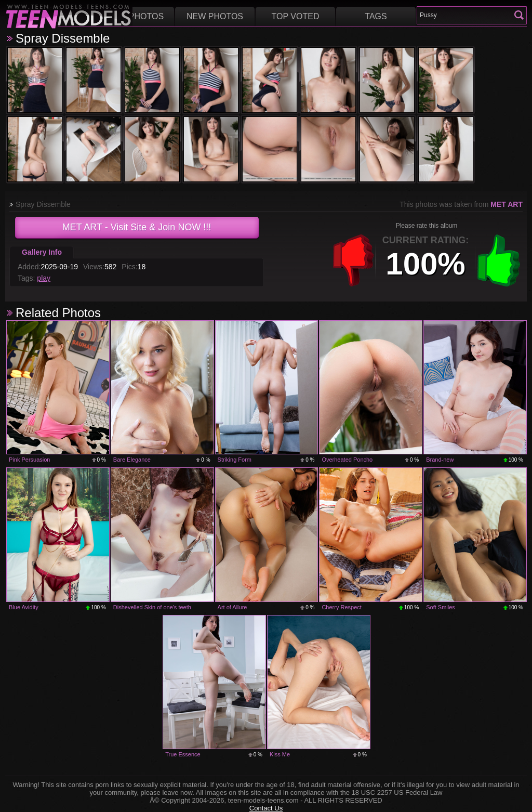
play (44, 278)
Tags (376, 16)
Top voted (296, 16)
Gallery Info (42, 252)
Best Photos (134, 16)
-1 (353, 260)
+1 (499, 260)
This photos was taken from (461, 204)
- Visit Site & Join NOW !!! (137, 227)
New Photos (215, 16)
